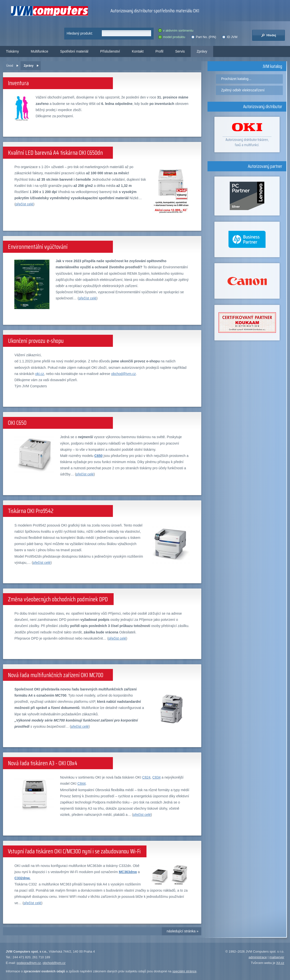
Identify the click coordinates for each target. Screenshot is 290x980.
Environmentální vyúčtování (38, 247)
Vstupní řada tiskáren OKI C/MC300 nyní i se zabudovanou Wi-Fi (74, 851)
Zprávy (202, 51)
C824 (146, 777)
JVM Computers (50, 11)
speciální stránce (185, 971)
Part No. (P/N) (204, 37)
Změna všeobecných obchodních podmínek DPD (58, 599)
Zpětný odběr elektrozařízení (243, 90)
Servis (180, 51)
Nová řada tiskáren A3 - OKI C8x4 (43, 763)
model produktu (172, 37)
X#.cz (280, 963)
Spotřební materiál (74, 51)
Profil (159, 51)
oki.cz (40, 374)
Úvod (10, 66)
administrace (258, 957)
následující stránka (181, 931)
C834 (156, 777)
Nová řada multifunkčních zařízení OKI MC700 (56, 675)
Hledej (269, 35)
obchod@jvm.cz (124, 374)
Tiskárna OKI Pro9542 (31, 511)
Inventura (18, 83)
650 (100, 456)
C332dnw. (22, 878)
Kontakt (138, 51)
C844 (81, 784)
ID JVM (230, 37)
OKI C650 (17, 423)
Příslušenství (110, 51)
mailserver (277, 957)
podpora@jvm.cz (29, 963)
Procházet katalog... (236, 79)
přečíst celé (24, 204)
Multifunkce (39, 51)
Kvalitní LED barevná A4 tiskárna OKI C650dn (55, 153)
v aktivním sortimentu (176, 30)
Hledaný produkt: (80, 33)
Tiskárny (12, 51)
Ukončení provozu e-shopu (36, 341)
